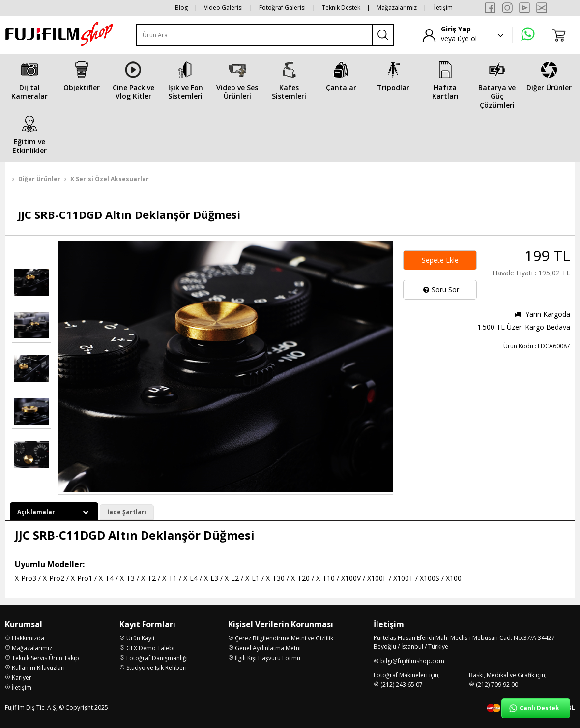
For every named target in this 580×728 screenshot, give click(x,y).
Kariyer (22, 678)
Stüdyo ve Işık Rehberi (157, 668)
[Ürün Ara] (255, 35)
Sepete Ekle (440, 260)
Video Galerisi (223, 8)
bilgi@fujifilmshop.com (412, 661)
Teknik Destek (341, 8)
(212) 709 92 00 (497, 684)
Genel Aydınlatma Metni (268, 648)
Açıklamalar (54, 512)
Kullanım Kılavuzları (38, 668)
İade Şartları (127, 512)
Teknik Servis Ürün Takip (45, 658)
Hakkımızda (28, 638)
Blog (181, 8)
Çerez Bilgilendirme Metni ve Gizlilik (284, 638)
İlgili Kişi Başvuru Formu (268, 658)
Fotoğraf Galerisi (282, 8)
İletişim (443, 8)
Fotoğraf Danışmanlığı (157, 658)
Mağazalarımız (397, 8)
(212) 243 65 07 (402, 684)
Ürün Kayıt (141, 638)
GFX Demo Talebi (150, 648)
